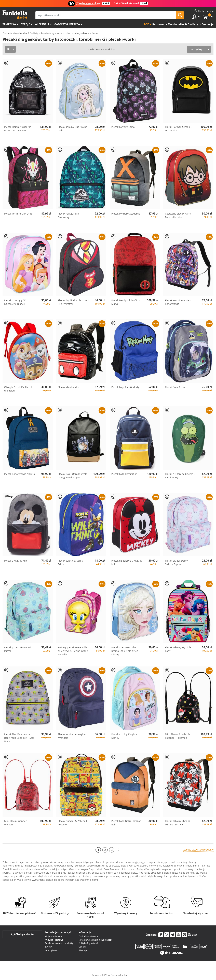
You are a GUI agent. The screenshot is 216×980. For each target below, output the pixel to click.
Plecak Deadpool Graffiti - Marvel (126, 302)
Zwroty (48, 947)
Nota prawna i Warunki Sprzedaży (95, 940)
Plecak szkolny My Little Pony (178, 649)
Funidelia (7, 33)
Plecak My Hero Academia (126, 214)
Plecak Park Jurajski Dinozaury (69, 215)
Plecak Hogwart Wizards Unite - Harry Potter (18, 129)
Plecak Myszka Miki (69, 387)
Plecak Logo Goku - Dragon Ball (126, 823)
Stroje (25, 24)
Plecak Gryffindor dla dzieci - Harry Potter (73, 302)
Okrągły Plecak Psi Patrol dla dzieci (18, 389)
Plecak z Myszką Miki (16, 561)
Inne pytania (51, 950)
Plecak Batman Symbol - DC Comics (179, 129)
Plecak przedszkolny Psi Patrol (17, 649)
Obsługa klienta (22, 934)
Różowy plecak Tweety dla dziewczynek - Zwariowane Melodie (73, 651)
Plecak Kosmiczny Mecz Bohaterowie (178, 302)
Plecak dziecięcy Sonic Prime (70, 562)
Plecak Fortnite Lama (123, 127)
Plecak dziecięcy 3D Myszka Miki (127, 562)
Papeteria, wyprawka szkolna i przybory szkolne (65, 33)
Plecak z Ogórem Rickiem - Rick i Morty (180, 476)
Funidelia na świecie (88, 936)
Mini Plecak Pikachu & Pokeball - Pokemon (177, 736)
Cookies (82, 947)
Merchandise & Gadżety (26, 33)
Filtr (9, 49)
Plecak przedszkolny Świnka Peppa (176, 562)
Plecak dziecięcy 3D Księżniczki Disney (15, 302)
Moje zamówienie (53, 936)
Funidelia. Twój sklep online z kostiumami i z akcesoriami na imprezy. (15, 15)
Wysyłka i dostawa (54, 940)
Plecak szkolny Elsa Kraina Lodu (73, 129)
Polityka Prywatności (89, 943)
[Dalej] (118, 850)
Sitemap (83, 950)
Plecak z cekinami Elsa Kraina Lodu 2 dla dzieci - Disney (126, 651)
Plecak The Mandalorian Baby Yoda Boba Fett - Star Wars (19, 738)
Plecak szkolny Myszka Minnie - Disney (178, 823)
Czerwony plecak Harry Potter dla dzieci (178, 215)
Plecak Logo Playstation (124, 474)
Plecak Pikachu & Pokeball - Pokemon (73, 823)
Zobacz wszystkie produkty (198, 850)
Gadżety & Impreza (67, 24)
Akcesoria (42, 24)
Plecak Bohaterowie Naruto (19, 474)
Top (146, 24)
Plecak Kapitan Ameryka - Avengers (72, 736)
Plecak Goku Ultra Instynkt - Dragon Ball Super (73, 476)
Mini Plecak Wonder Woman (15, 823)
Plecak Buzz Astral (175, 387)
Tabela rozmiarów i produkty (59, 943)
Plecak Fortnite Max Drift (18, 214)
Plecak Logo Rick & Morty (125, 387)
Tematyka (9, 24)
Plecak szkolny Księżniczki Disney (126, 736)
